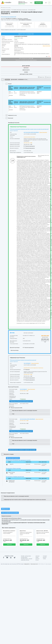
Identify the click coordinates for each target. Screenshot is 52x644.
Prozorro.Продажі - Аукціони (27, 559)
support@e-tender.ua (23, 3)
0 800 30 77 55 (21, 2)
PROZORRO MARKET (24, 557)
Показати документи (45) (16, 438)
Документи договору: (15, 348)
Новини (37, 557)
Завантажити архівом (13, 458)
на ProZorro (20, 19)
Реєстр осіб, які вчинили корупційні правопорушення (26, 60)
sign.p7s (12, 464)
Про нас (37, 560)
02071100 (16, 46)
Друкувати (5, 509)
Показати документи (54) (16, 408)
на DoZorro (26, 19)
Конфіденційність (27, 564)
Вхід (31, 3)
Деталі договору (14, 350)
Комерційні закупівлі (25, 560)
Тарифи (44, 559)
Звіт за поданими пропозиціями (10, 513)
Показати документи (29, 146)
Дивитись (9, 544)
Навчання (37, 556)
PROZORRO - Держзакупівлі (26, 556)
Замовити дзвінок (22, 4)
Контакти (37, 559)
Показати (27, 370)
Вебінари (45, 557)
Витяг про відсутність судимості (26, 58)
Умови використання (34, 564)
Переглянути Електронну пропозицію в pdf (21, 401)
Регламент (45, 556)
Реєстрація (39, 3)
